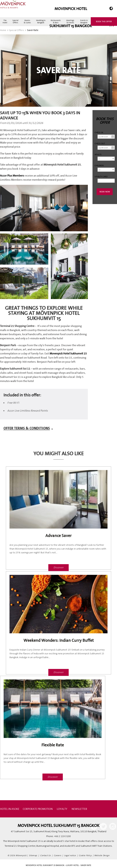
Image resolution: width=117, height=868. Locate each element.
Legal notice (70, 856)
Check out (100, 143)
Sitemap (33, 856)
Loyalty (62, 809)
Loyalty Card (101, 176)
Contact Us (45, 856)
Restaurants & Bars (56, 21)
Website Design (102, 856)
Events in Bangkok (84, 21)
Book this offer (104, 21)
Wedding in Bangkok (41, 21)
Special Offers (15, 21)
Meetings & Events (70, 21)
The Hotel (5, 21)
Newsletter (79, 809)
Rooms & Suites (27, 21)
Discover (59, 568)
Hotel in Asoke (10, 809)
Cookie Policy (85, 856)
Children (99, 165)
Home (3, 30)
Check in (99, 132)
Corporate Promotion (38, 809)
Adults (98, 154)
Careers (57, 856)
